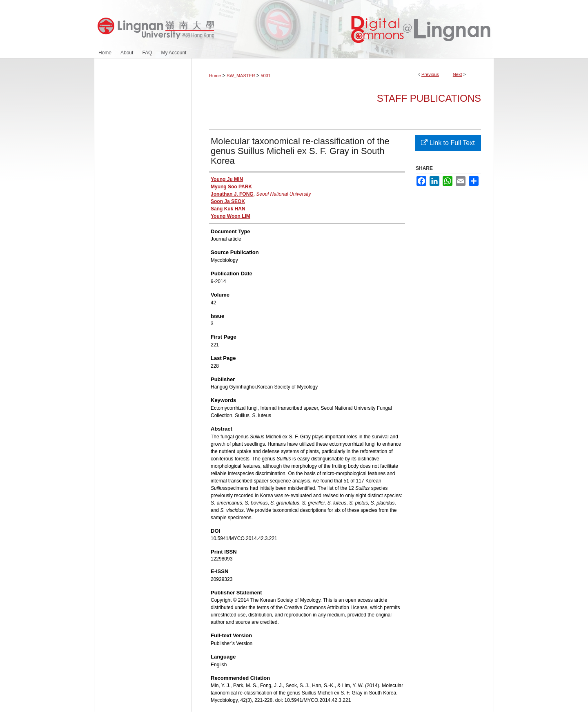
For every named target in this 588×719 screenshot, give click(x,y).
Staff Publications (429, 98)
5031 (265, 76)
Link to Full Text (448, 143)
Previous (430, 74)
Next (458, 74)
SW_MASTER (241, 76)
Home (215, 76)
